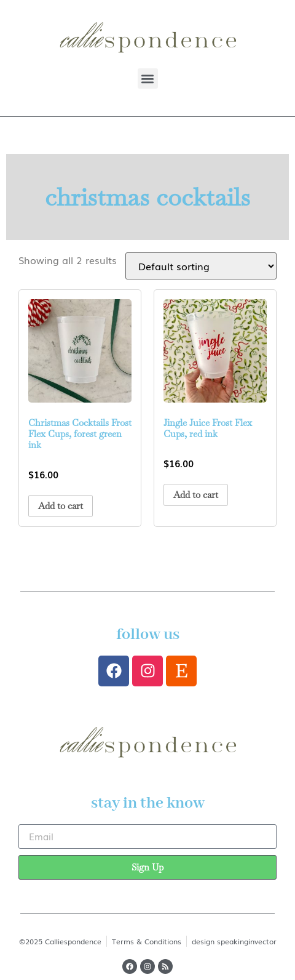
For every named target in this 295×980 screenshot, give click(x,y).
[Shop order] (201, 266)
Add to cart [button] (61, 506)
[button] (148, 78)
